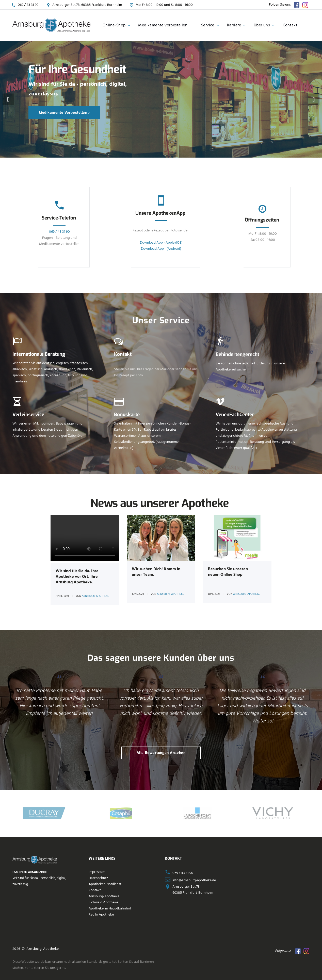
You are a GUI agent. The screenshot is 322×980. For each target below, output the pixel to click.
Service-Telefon (59, 218)
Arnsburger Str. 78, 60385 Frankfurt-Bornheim (87, 5)
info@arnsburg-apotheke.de (194, 880)
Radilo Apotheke (101, 915)
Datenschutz (98, 878)
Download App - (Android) (161, 249)
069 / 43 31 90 (28, 5)
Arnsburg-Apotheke (95, 596)
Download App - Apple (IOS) (161, 243)
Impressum (97, 872)
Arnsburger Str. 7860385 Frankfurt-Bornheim (193, 890)
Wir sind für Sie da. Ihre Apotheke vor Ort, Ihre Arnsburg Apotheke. (77, 577)
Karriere (234, 25)
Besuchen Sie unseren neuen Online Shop (228, 572)
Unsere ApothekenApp (160, 213)
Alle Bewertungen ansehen (161, 753)
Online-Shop (114, 25)
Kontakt (290, 25)
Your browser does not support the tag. (85, 538)
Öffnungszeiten (262, 220)
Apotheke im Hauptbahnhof (110, 909)
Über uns (262, 25)
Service (208, 25)
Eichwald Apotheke (103, 902)
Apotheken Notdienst (105, 884)
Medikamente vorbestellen (163, 25)
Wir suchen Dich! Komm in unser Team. (156, 572)
